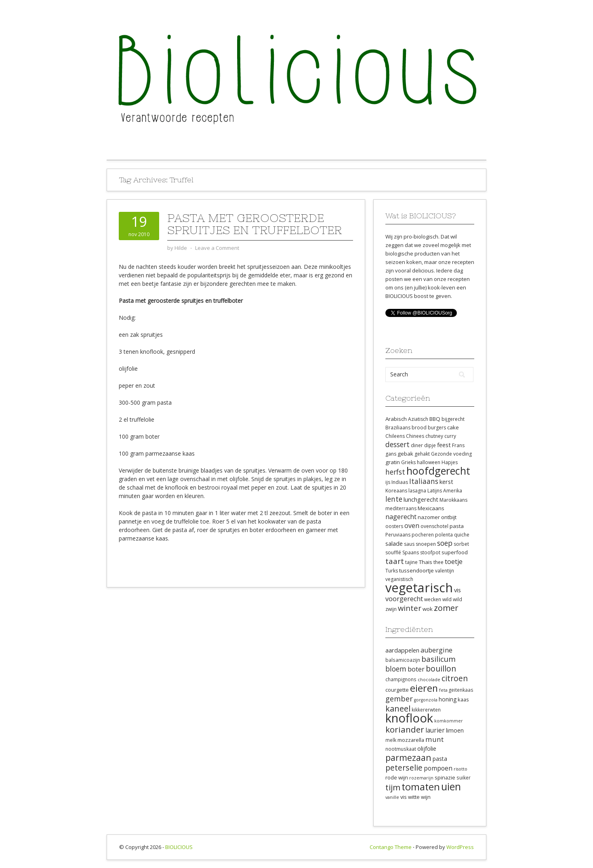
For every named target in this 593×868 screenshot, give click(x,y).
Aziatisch (418, 419)
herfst (395, 472)
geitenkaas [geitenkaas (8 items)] (461, 690)
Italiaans (424, 481)
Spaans (411, 552)
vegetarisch (419, 587)
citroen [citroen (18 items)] (455, 678)
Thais (426, 562)
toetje (454, 562)
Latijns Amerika (445, 491)
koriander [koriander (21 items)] (405, 729)
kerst (446, 482)
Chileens (395, 436)
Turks (392, 571)
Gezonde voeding (451, 454)
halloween (429, 462)
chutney (434, 436)
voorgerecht (404, 599)
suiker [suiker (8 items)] (464, 777)
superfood (455, 552)
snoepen (426, 544)
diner (417, 445)
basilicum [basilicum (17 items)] (438, 659)
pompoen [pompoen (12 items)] (438, 768)
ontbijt (449, 517)
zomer (446, 608)
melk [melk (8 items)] (391, 740)
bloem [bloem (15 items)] (396, 669)
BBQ (435, 419)
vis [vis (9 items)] (404, 797)
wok (428, 609)
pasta (457, 526)
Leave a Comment (217, 248)
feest (444, 445)
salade (394, 543)
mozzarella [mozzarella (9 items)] (411, 740)
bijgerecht (453, 419)
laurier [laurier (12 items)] (435, 730)
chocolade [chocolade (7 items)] (429, 680)
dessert (397, 444)
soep (445, 543)
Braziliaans (398, 428)
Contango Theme (391, 847)
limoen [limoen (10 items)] (455, 730)
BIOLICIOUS (179, 847)
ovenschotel (434, 526)
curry (450, 436)
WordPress (460, 847)
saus (409, 544)
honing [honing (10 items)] (448, 699)
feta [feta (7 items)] (443, 690)
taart (395, 561)
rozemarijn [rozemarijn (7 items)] (421, 778)
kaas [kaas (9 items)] (463, 699)
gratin (393, 462)
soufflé (393, 552)
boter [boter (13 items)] (416, 669)
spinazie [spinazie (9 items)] (445, 777)
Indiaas (400, 482)
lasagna (417, 491)
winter (410, 608)
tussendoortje (416, 570)
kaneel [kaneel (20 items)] (398, 708)
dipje (430, 445)
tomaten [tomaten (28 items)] (421, 787)
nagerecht (401, 517)
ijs (388, 482)
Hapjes (450, 462)
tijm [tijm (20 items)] (393, 787)
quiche (462, 535)
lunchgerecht (421, 499)
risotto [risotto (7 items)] (461, 769)
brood (419, 428)
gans (391, 454)
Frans (458, 445)
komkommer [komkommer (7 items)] (449, 721)
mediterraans (401, 508)
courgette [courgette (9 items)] (397, 690)
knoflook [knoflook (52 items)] (409, 718)
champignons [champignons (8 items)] (401, 679)
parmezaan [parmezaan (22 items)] (408, 757)
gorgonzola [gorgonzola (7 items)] (426, 700)
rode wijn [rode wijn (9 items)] (397, 777)
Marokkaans (453, 500)
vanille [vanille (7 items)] (392, 797)
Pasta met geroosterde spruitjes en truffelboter (255, 224)
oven (412, 526)
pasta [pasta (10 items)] (440, 759)
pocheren (423, 535)
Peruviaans (398, 535)
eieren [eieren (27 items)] (424, 688)
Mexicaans (431, 508)
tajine (411, 562)
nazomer (429, 517)
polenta (444, 535)
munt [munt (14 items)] (434, 739)
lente (394, 499)
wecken (433, 599)
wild (447, 599)
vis (457, 590)
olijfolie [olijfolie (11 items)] (427, 748)
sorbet (461, 544)
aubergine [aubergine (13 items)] (436, 650)
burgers (437, 428)
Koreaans (396, 491)
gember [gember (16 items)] (399, 699)
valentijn (445, 571)
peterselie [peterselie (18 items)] (404, 768)
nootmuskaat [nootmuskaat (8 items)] (401, 749)
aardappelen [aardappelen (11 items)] (402, 650)
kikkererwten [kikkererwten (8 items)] (426, 710)
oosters (394, 526)
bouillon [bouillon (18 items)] (441, 668)
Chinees (415, 436)
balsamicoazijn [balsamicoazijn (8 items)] (403, 660)
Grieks (408, 462)
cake (453, 427)
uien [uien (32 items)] (451, 787)
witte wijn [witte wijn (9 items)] (419, 797)
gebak (405, 454)
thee (438, 562)
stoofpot (430, 552)
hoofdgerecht (438, 471)
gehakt (422, 454)
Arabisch (396, 419)
